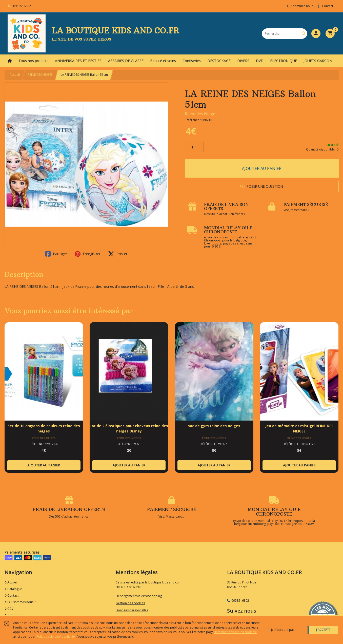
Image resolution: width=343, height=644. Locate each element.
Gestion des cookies (130, 603)
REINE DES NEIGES (40, 75)
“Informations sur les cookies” (235, 632)
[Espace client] (316, 33)
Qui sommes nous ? (20, 602)
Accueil (15, 75)
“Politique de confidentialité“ (56, 637)
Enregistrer (88, 254)
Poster (118, 254)
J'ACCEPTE (323, 630)
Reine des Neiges (201, 114)
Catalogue (13, 589)
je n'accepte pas (283, 630)
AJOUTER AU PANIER (262, 168)
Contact (328, 6)
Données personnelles (132, 610)
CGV (9, 609)
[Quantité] (194, 147)
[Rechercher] (304, 34)
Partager (56, 254)
